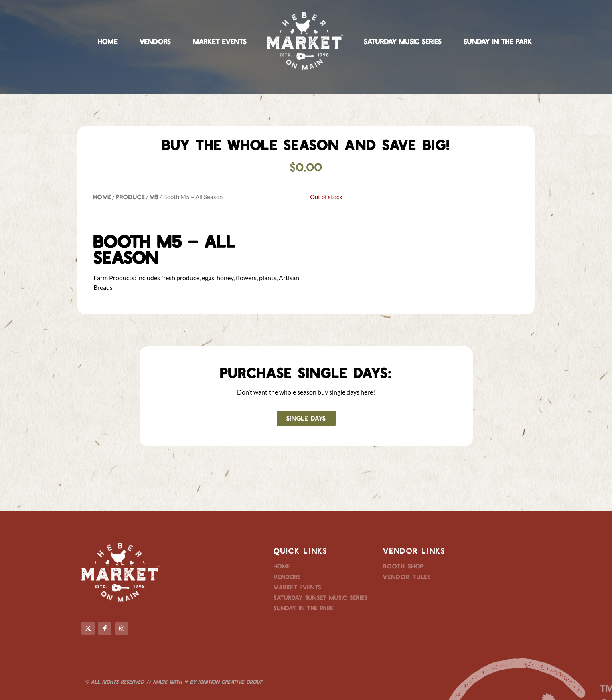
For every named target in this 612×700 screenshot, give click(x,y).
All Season (89, 499)
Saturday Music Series (403, 41)
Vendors (155, 41)
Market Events (220, 41)
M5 (154, 197)
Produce (130, 197)
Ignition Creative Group (231, 682)
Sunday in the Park (498, 41)
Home (108, 41)
